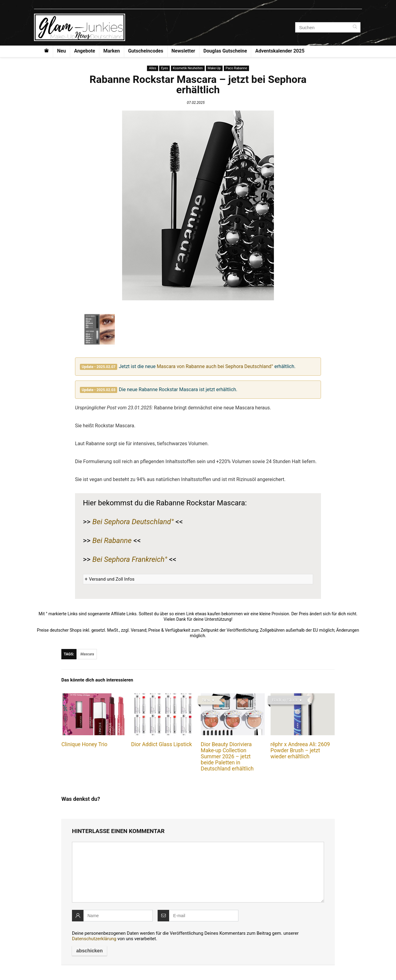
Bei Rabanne (112, 541)
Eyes (164, 68)
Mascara (87, 654)
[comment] (198, 872)
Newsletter (183, 51)
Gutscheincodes (146, 51)
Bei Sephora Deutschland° (133, 522)
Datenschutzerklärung (94, 939)
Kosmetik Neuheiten (188, 68)
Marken (111, 51)
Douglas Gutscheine (225, 51)
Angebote (85, 51)
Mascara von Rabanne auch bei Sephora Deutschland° (215, 366)
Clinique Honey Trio (84, 744)
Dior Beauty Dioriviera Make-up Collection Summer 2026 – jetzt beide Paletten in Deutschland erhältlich (227, 756)
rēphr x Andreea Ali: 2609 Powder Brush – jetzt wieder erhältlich (300, 750)
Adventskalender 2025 (280, 51)
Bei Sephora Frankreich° (130, 559)
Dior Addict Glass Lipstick (162, 744)
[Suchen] (355, 27)
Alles (152, 68)
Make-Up (214, 68)
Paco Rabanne (236, 68)
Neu (61, 51)
